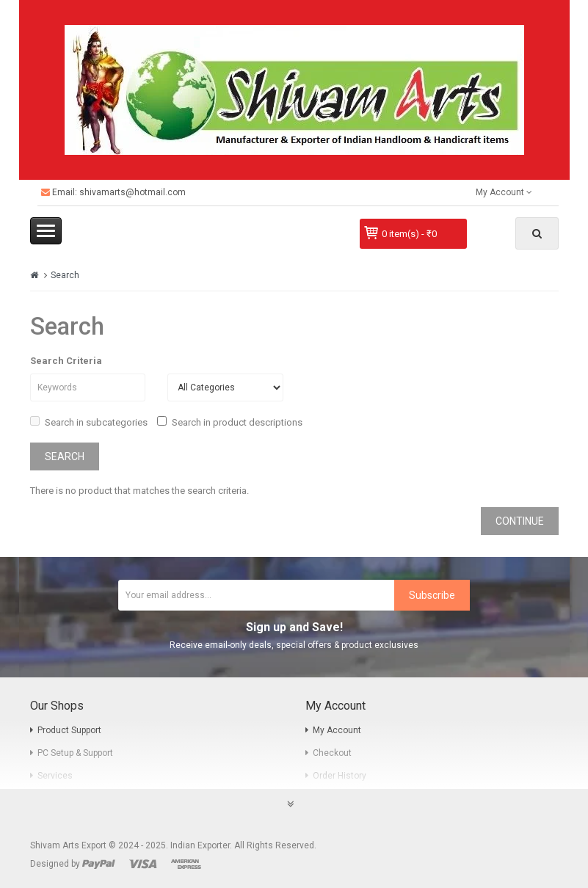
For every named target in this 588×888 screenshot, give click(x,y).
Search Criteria (66, 361)
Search (65, 275)
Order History (340, 776)
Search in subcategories (89, 422)
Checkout (332, 753)
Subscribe (432, 595)
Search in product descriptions (230, 422)
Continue (520, 521)
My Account (337, 730)
